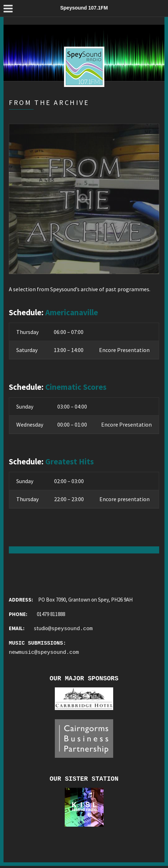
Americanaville (72, 312)
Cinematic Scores (76, 387)
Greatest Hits (69, 461)
